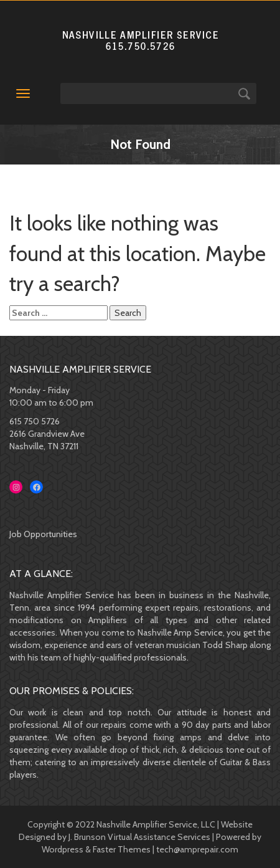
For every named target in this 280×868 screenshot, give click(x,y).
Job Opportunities (43, 534)
